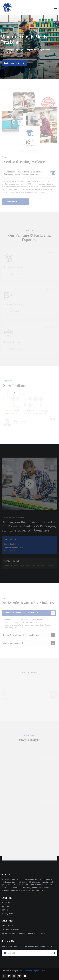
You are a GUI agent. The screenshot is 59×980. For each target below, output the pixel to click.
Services (5, 906)
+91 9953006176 (9, 925)
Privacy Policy (8, 914)
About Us (6, 903)
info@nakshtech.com (11, 930)
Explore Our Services (14, 63)
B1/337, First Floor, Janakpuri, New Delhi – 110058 (23, 934)
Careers (5, 910)
